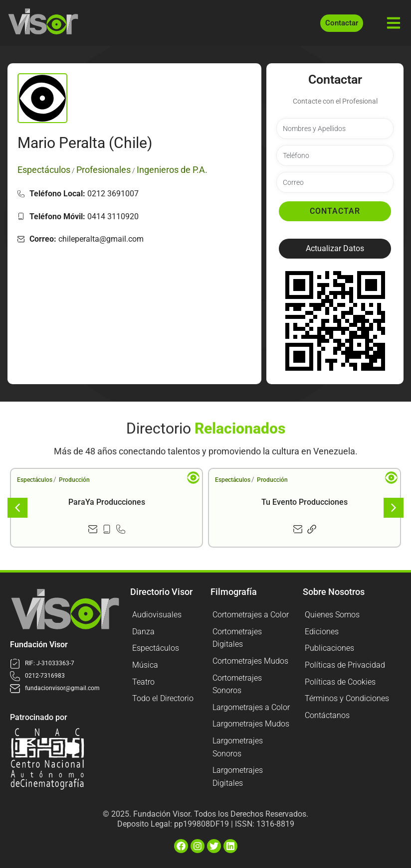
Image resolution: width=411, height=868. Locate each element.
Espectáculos (35, 480)
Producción (74, 480)
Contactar (335, 211)
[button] (335, 249)
